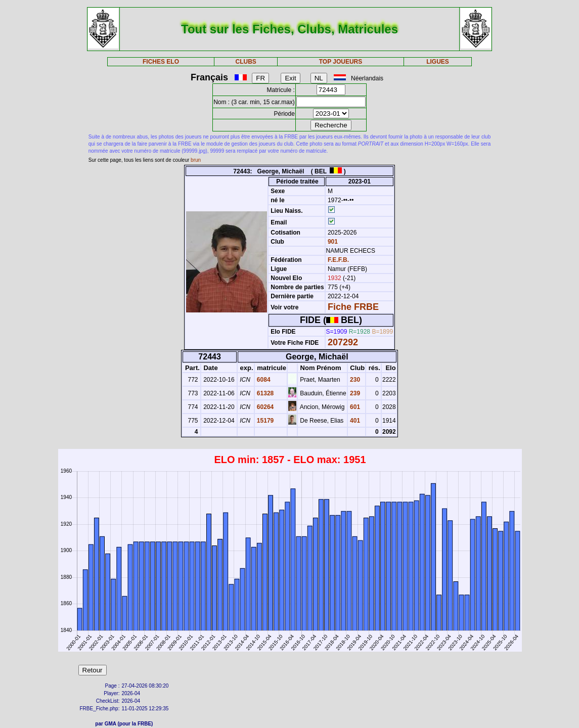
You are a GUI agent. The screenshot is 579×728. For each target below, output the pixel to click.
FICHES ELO (161, 62)
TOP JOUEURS (341, 62)
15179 (265, 421)
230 (354, 380)
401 (354, 421)
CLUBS (246, 62)
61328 (265, 393)
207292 (343, 342)
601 (354, 407)
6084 (263, 380)
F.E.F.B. (338, 260)
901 (332, 242)
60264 (265, 407)
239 (354, 393)
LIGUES (438, 62)
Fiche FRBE (353, 307)
